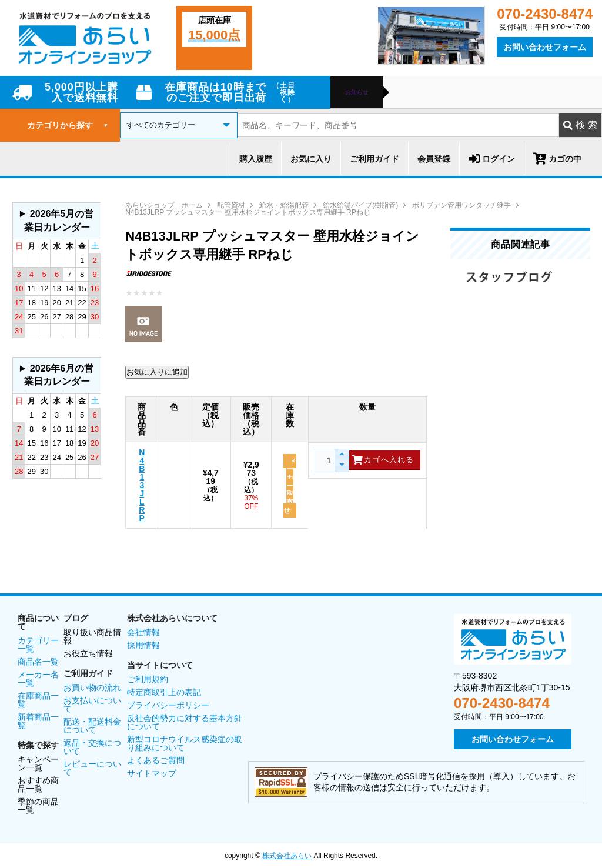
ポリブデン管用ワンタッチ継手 (461, 205)
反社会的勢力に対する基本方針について (185, 722)
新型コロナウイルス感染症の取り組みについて (185, 743)
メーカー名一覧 (38, 679)
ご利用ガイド (374, 159)
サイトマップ (152, 773)
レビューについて (92, 768)
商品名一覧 (38, 662)
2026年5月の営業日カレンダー (59, 220)
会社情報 (143, 632)
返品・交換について (92, 747)
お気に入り (311, 159)
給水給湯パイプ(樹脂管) (360, 205)
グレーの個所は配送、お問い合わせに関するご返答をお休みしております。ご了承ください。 (57, 221)
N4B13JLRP (142, 485)
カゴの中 (557, 159)
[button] (341, 455)
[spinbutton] (327, 460)
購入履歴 (256, 159)
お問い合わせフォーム (545, 47)
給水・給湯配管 (284, 205)
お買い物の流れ (92, 687)
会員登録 (434, 159)
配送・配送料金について (92, 726)
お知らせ (357, 92)
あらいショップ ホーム (164, 205)
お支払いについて (92, 705)
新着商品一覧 (38, 721)
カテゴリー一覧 (38, 645)
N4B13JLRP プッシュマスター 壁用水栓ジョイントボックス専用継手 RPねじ (248, 212)
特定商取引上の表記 (164, 692)
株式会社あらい (287, 856)
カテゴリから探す (68, 125)
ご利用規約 (148, 679)
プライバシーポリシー (168, 705)
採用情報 (143, 645)
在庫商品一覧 (38, 700)
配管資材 (231, 205)
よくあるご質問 (156, 760)
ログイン (492, 159)
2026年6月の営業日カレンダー (59, 375)
